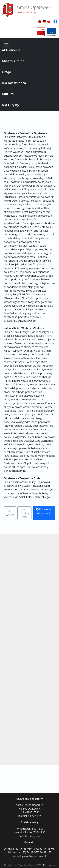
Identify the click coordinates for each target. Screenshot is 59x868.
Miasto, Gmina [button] (13, 61)
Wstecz (10, 513)
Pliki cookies (49, 865)
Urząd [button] (7, 72)
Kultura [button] (8, 94)
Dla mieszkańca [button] (14, 83)
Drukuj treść (25, 513)
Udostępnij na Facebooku (44, 511)
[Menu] (6, 43)
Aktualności (11, 50)
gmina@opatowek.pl (34, 856)
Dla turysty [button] (11, 105)
